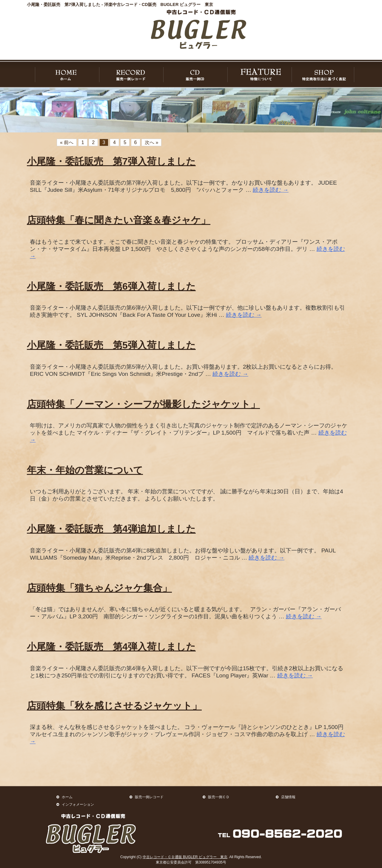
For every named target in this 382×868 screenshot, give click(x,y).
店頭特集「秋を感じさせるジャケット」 (114, 706)
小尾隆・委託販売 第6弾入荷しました (111, 286)
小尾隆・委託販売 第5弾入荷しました (111, 345)
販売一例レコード (149, 797)
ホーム (67, 797)
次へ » (151, 142)
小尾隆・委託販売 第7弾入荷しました (111, 161)
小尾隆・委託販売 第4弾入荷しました (111, 647)
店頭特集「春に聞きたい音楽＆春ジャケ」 (119, 220)
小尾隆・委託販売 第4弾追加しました (111, 529)
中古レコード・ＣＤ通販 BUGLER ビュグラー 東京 (185, 857)
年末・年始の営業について (85, 470)
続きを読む (271, 190)
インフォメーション (78, 804)
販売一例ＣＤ (219, 797)
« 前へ (67, 142)
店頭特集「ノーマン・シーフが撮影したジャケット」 (143, 404)
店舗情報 (288, 797)
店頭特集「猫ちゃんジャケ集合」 (99, 588)
